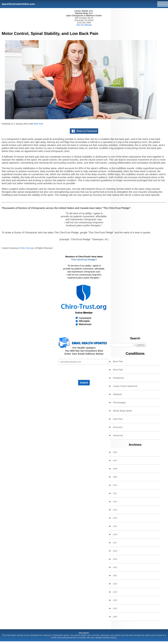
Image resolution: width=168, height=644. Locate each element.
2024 (115, 600)
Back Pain (39, 124)
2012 (115, 502)
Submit (84, 383)
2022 (115, 584)
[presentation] (84, 372)
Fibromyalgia (119, 403)
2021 (115, 576)
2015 (115, 526)
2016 (115, 534)
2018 (115, 551)
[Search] (122, 345)
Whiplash (117, 394)
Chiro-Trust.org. (27, 248)
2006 (115, 452)
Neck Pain (118, 370)
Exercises (118, 427)
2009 (115, 477)
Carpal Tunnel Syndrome (125, 386)
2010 (115, 485)
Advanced (118, 435)
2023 (115, 592)
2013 (115, 510)
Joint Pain (118, 419)
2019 (115, 559)
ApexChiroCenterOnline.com (18, 4)
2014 (115, 518)
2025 (115, 608)
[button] (140, 345)
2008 (115, 469)
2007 (115, 460)
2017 (115, 543)
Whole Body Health (122, 411)
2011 (115, 493)
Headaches (118, 378)
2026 (115, 617)
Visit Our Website (84, 25)
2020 (115, 567)
